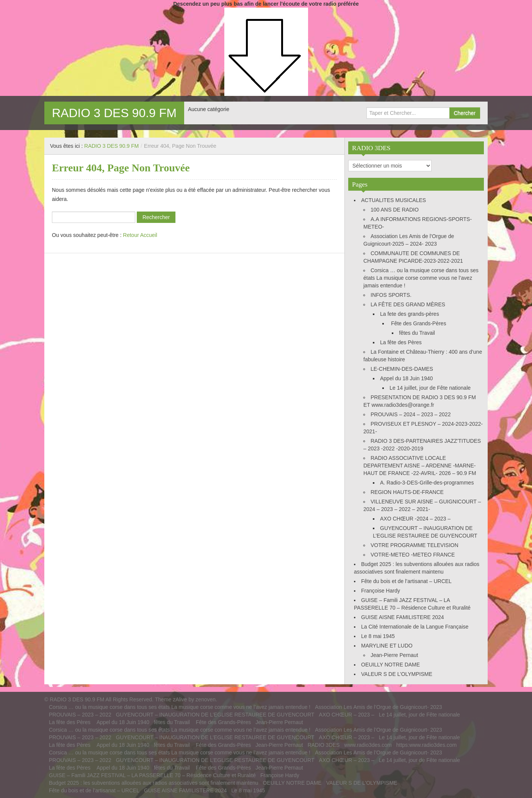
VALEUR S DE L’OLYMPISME (397, 674)
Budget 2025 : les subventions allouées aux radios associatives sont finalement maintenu (154, 783)
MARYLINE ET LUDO (387, 646)
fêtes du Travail (417, 333)
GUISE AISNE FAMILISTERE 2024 (403, 617)
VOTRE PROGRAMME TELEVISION (415, 545)
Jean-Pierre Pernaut (394, 655)
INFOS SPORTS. (391, 295)
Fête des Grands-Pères (418, 323)
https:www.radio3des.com (427, 745)
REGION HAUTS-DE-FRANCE (407, 492)
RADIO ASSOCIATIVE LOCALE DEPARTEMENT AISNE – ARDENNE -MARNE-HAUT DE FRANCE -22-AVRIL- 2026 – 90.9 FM (420, 466)
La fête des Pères (402, 342)
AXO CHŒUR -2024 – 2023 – (415, 519)
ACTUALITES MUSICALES (394, 200)
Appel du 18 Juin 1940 (406, 378)
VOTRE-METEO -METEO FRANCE (413, 555)
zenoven (206, 699)
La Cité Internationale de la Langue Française (415, 627)
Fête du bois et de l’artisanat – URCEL (406, 581)
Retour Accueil (140, 235)
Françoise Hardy (381, 591)
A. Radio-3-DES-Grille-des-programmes (427, 483)
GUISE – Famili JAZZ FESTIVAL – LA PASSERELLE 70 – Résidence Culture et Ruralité (152, 775)
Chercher (465, 113)
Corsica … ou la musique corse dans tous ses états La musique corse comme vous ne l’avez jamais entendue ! (421, 278)
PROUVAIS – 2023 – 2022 (80, 715)
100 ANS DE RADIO (395, 210)
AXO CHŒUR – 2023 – (347, 715)
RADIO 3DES (324, 745)
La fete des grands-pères (410, 314)
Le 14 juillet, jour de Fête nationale (430, 388)
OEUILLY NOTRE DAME (390, 665)
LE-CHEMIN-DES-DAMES (402, 369)
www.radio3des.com (368, 745)
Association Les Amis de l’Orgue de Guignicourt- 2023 (378, 707)
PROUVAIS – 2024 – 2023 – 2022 (411, 414)
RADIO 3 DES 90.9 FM (114, 113)
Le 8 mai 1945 (378, 636)
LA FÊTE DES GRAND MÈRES (408, 304)
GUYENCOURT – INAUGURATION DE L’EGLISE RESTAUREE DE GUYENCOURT (215, 715)
